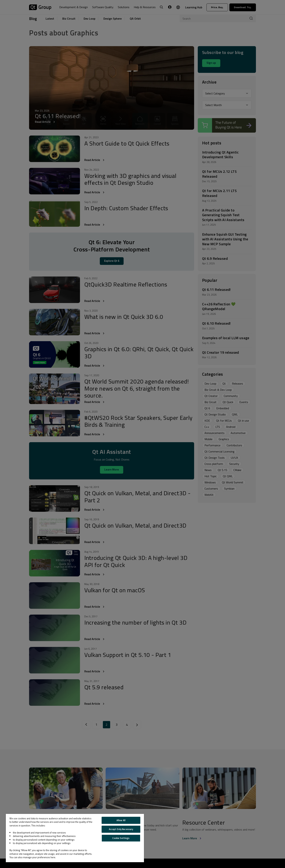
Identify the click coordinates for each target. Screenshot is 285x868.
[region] (75, 838)
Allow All (121, 820)
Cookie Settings (121, 838)
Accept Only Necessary (121, 829)
